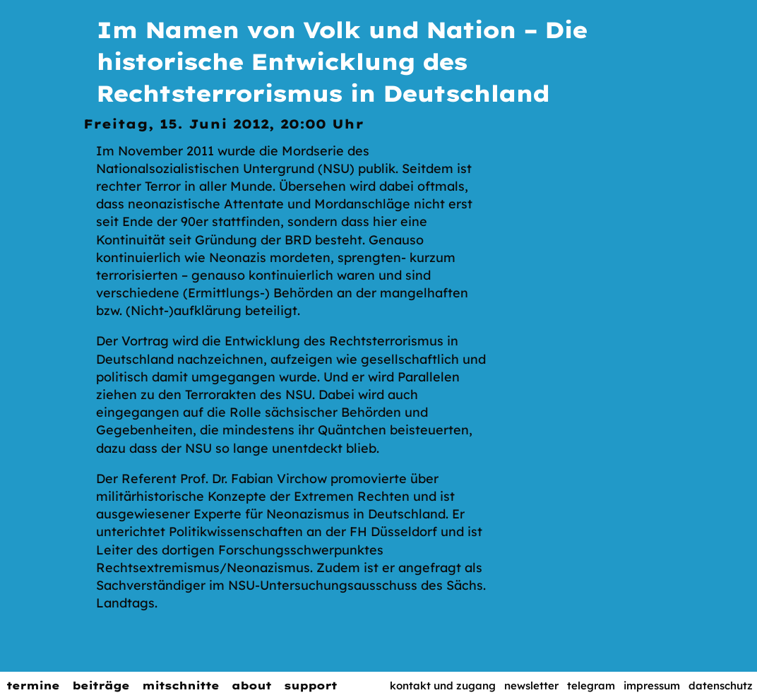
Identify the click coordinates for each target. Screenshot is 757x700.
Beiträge (101, 686)
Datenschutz (721, 686)
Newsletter (531, 686)
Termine (33, 686)
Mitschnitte (180, 686)
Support (310, 686)
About (251, 686)
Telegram (591, 686)
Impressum (652, 686)
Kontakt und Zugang (443, 686)
